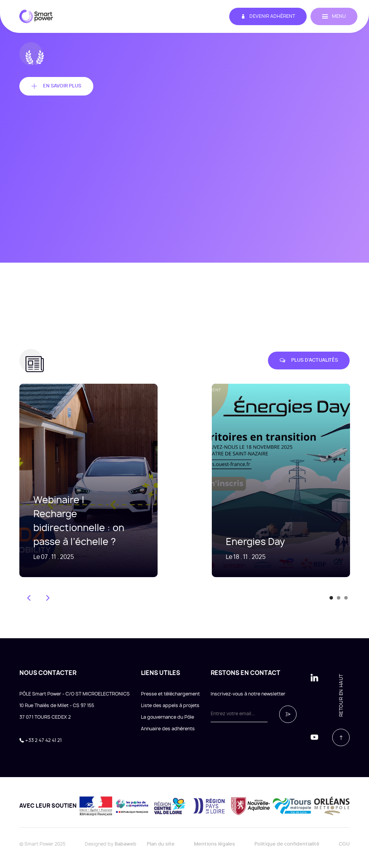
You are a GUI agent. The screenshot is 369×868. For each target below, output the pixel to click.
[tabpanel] (269, 480)
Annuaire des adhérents (168, 729)
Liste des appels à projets (170, 706)
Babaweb (125, 844)
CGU (344, 844)
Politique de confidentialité (287, 844)
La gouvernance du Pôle (167, 717)
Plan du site (161, 844)
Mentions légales (215, 844)
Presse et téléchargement (170, 694)
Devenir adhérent (268, 16)
